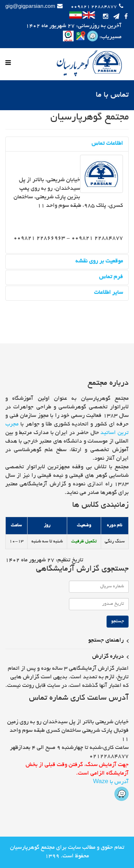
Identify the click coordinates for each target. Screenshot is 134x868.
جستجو (118, 622)
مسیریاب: (110, 37)
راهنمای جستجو (106, 641)
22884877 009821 (94, 7)
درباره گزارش (108, 657)
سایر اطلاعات (108, 293)
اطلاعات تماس (107, 144)
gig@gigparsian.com (30, 7)
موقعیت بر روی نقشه (99, 262)
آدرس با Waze (111, 790)
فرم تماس (111, 277)
